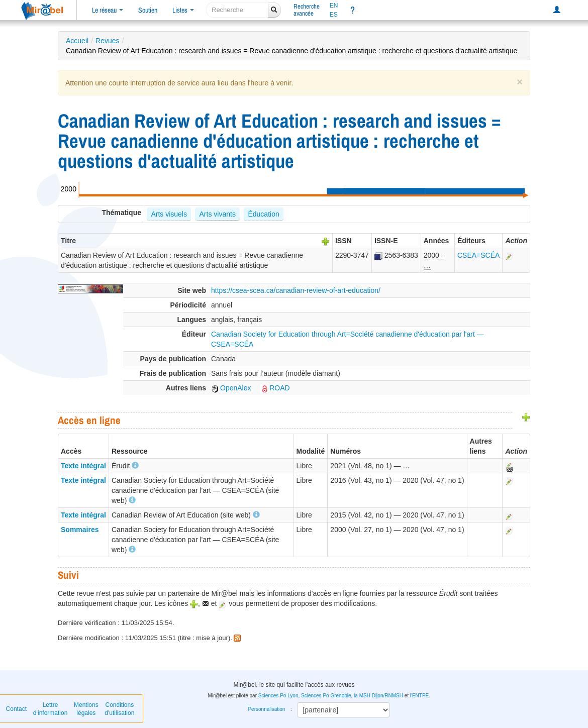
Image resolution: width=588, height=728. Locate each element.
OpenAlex (231, 388)
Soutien (148, 10)
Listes (183, 10)
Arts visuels (169, 214)
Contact (16, 709)
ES (334, 15)
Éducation (263, 214)
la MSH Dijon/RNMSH (378, 696)
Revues (107, 41)
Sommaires (80, 530)
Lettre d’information (51, 709)
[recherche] (237, 10)
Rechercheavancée (307, 10)
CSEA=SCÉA (478, 255)
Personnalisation (266, 709)
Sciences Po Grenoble (326, 696)
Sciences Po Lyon (278, 696)
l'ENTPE (419, 696)
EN (334, 6)
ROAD (275, 388)
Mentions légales (86, 709)
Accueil (77, 41)
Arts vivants (218, 214)
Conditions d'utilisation (119, 709)
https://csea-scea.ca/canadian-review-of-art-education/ (296, 290)
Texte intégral (83, 466)
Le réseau (108, 10)
